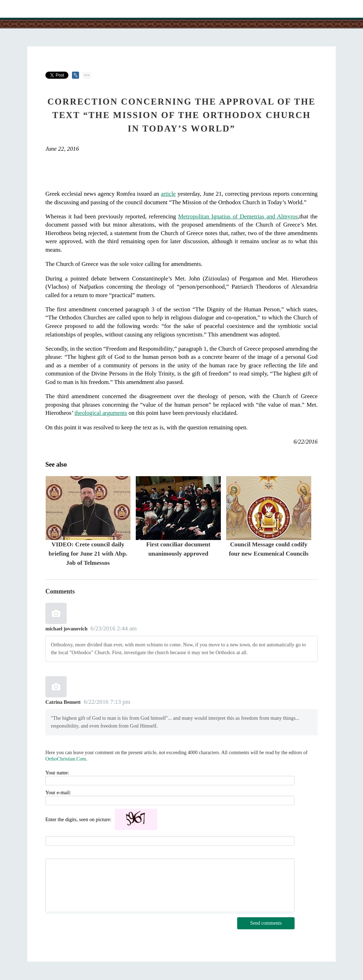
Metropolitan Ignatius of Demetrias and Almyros (238, 216)
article (168, 194)
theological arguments (101, 413)
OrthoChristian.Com (66, 759)
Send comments (266, 923)
